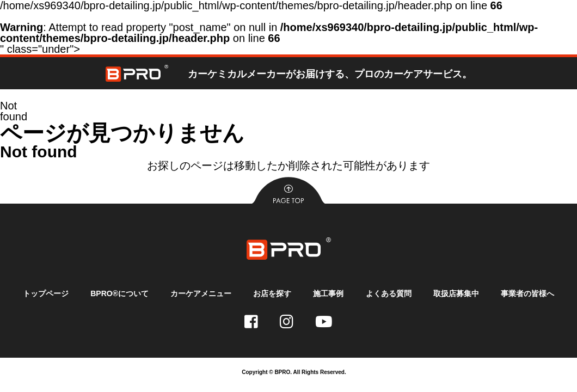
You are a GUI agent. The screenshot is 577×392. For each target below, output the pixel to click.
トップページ (46, 293)
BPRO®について (120, 293)
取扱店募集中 (456, 293)
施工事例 (328, 293)
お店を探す (272, 293)
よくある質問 (388, 293)
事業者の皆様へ (527, 293)
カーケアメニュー (201, 293)
